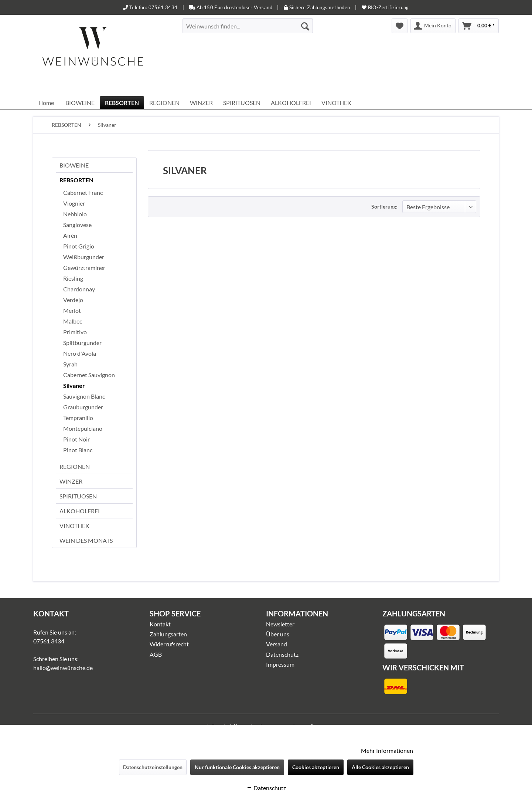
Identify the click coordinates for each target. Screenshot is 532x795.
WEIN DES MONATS (86, 540)
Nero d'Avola (80, 353)
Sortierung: (384, 207)
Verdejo (73, 300)
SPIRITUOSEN (78, 496)
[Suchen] (305, 26)
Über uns (278, 634)
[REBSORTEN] (122, 103)
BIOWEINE (74, 165)
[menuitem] (248, 26)
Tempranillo (78, 418)
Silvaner (74, 385)
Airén (70, 235)
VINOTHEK (74, 526)
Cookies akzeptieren (316, 767)
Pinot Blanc (78, 450)
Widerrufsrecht (169, 644)
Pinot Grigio (79, 246)
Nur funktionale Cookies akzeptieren (237, 767)
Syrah (70, 364)
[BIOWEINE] (80, 103)
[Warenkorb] (479, 26)
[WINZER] (201, 103)
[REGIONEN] (164, 103)
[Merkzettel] (400, 26)
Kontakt (160, 624)
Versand (277, 644)
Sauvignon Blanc (84, 396)
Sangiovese (77, 225)
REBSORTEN (76, 180)
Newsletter (280, 624)
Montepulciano (83, 428)
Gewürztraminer (84, 268)
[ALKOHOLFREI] (291, 103)
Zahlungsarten (168, 634)
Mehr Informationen (387, 750)
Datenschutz (282, 654)
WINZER (71, 481)
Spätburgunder (82, 343)
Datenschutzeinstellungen (153, 767)
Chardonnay (79, 289)
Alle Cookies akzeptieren (380, 767)
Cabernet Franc (83, 192)
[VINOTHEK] (336, 103)
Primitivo (75, 332)
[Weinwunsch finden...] (248, 26)
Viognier (74, 203)
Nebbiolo (75, 214)
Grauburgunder (83, 407)
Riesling (73, 278)
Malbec (73, 321)
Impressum (280, 664)
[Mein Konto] (433, 26)
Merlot (72, 310)
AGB (156, 654)
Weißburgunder (84, 257)
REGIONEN (75, 466)
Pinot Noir (76, 439)
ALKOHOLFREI (80, 511)
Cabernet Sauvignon (89, 375)
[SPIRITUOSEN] (242, 103)
